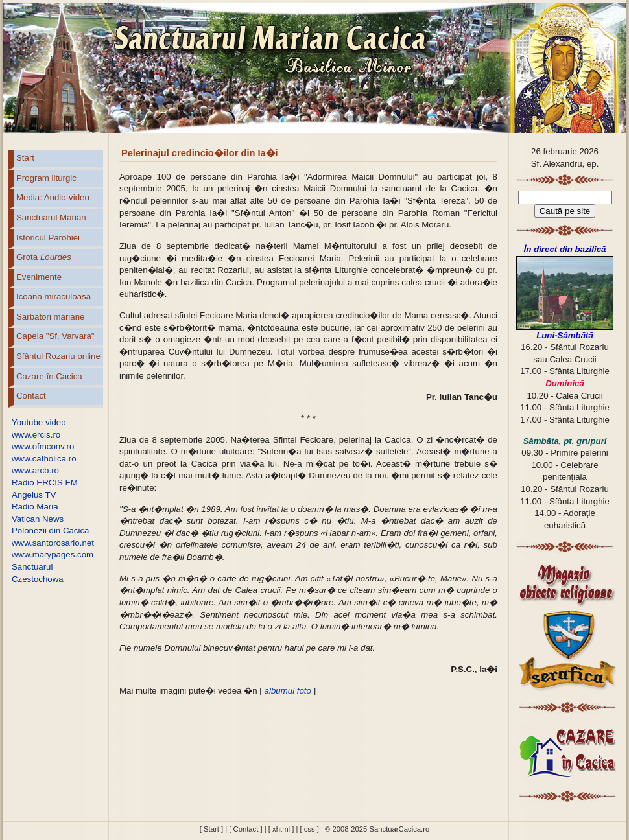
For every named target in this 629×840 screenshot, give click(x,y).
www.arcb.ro (35, 470)
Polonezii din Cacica (50, 531)
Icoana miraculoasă (53, 297)
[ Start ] (211, 829)
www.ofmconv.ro (43, 446)
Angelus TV (34, 495)
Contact (31, 396)
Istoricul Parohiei (48, 238)
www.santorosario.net (53, 543)
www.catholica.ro (44, 459)
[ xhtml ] (281, 829)
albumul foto (287, 691)
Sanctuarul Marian (51, 217)
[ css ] (309, 829)
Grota (44, 257)
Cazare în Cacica (49, 376)
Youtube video (39, 422)
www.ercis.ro (36, 435)
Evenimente (39, 277)
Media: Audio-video (53, 197)
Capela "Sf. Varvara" (55, 336)
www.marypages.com (53, 554)
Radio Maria (35, 507)
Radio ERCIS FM (45, 483)
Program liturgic (46, 178)
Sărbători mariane (50, 317)
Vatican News (38, 519)
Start (25, 158)
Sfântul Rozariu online (58, 356)
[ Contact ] (245, 829)
